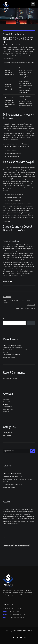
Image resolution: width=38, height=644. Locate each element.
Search (5, 319)
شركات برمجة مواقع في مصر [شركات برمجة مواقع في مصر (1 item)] (22, 545)
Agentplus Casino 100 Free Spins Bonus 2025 (17, 146)
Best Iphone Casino (9, 357)
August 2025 (7, 402)
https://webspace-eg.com (18, 617)
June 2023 (6, 404)
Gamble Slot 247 (8, 221)
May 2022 (6, 411)
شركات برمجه (7, 435)
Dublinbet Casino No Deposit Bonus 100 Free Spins (19, 63)
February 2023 (7, 407)
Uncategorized (8, 433)
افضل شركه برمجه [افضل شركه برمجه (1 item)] (8, 545)
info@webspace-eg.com (17, 614)
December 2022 (8, 409)
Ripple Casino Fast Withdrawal (12, 348)
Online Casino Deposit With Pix (12, 355)
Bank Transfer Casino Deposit (12, 345)
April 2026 (6, 400)
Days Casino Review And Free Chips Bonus (16, 144)
